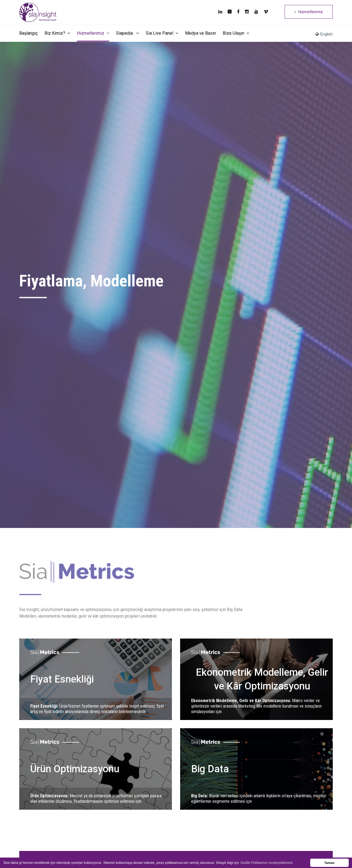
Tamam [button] (329, 863)
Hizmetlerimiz (309, 12)
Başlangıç (28, 33)
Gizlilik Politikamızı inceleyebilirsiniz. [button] (267, 863)
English (324, 34)
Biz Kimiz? (57, 33)
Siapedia (127, 33)
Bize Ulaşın (236, 33)
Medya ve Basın (200, 33)
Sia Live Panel (162, 33)
